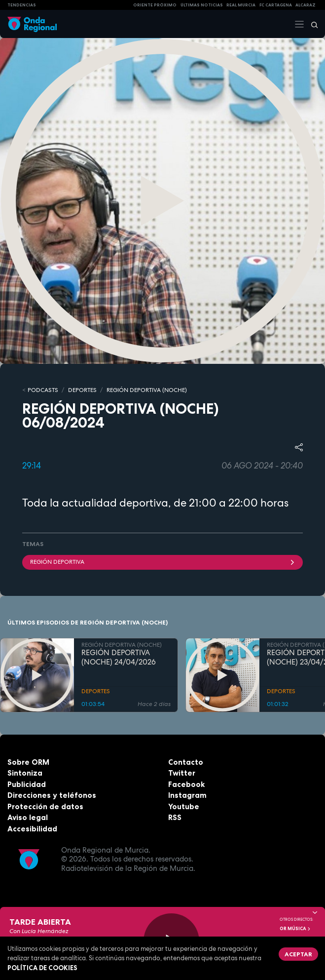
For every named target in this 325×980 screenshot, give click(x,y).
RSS (175, 817)
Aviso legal (28, 817)
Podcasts (43, 390)
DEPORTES (82, 390)
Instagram (187, 795)
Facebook (186, 784)
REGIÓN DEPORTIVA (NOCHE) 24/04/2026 (119, 658)
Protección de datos (45, 806)
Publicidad (27, 784)
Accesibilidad (32, 829)
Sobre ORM (28, 762)
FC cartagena (276, 5)
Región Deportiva (162, 562)
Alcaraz (306, 5)
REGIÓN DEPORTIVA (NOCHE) (147, 390)
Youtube (184, 806)
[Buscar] (311, 24)
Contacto (186, 762)
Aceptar (298, 954)
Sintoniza (25, 773)
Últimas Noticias (202, 5)
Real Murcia (241, 5)
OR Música (295, 929)
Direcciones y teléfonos (52, 795)
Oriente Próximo (155, 5)
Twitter (182, 773)
